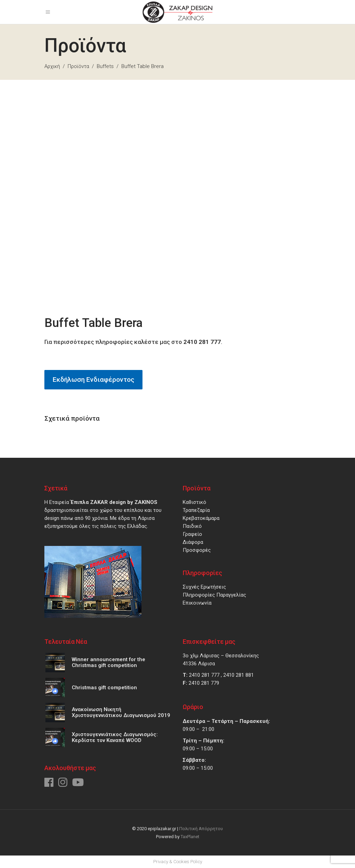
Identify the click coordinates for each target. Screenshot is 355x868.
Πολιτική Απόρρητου (201, 829)
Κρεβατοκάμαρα (201, 518)
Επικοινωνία (197, 603)
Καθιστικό (194, 502)
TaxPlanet (190, 837)
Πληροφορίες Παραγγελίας (214, 595)
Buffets (105, 66)
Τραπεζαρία (196, 510)
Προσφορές (197, 550)
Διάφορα (193, 542)
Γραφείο (192, 534)
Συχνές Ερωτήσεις (204, 587)
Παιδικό (192, 526)
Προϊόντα (78, 66)
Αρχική (52, 66)
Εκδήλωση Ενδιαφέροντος (93, 380)
